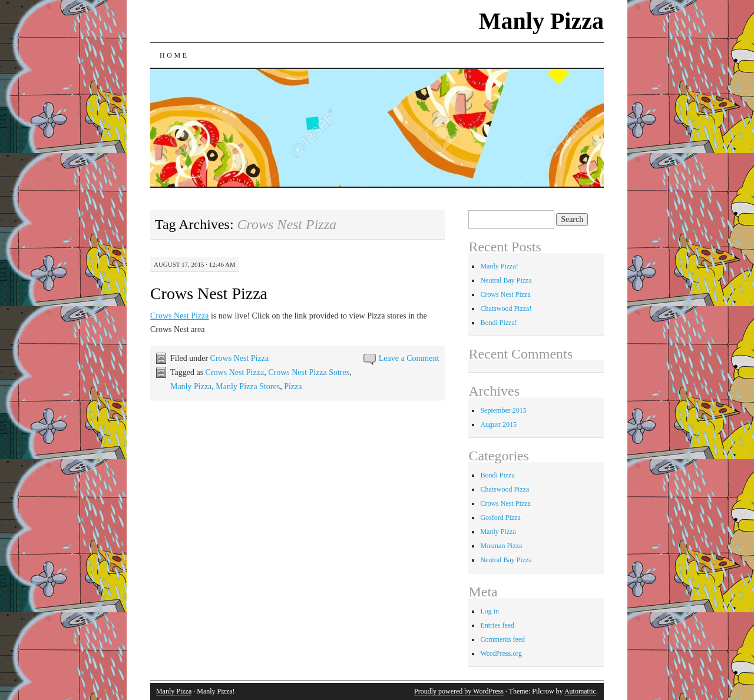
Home (174, 55)
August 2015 (498, 424)
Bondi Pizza (497, 475)
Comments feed (502, 639)
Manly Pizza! (499, 266)
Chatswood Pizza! (506, 308)
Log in (490, 611)
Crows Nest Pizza (209, 293)
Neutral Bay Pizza (506, 280)
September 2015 (503, 410)
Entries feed (497, 625)
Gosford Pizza (500, 517)
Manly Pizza (541, 21)
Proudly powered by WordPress (459, 691)
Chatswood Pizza (505, 489)
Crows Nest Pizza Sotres (309, 372)
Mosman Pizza (501, 546)
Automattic (580, 691)
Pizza (293, 387)
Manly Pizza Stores (248, 387)
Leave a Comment (409, 358)
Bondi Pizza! (498, 323)
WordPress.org (501, 653)
